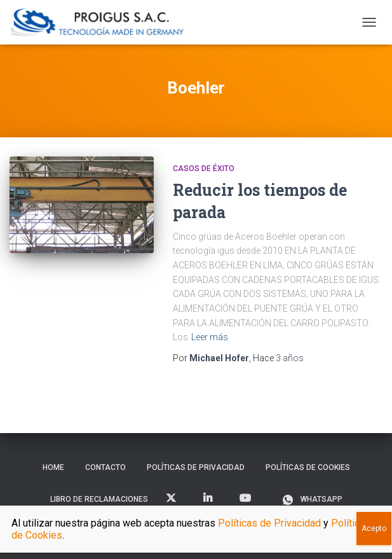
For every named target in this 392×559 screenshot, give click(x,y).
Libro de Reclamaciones (99, 499)
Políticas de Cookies (308, 467)
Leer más (210, 337)
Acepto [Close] (374, 528)
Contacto (105, 467)
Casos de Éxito (204, 169)
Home (53, 467)
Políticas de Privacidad (196, 467)
